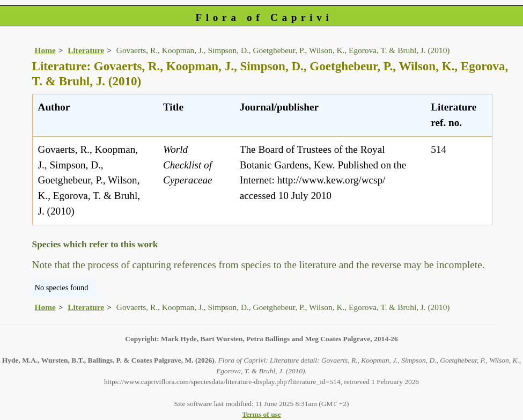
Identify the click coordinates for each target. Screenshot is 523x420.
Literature (86, 50)
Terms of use (261, 414)
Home (45, 50)
